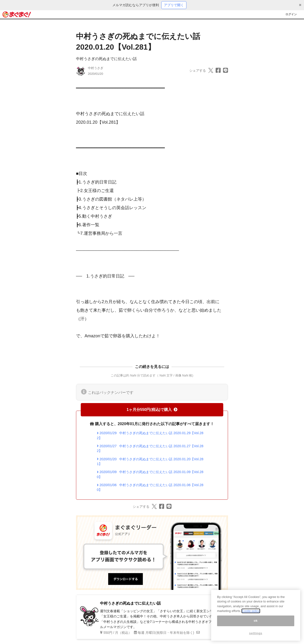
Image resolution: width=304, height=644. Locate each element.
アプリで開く (174, 5)
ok (256, 624)
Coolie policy (251, 615)
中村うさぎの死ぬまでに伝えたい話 (106, 59)
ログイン (291, 14)
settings (256, 637)
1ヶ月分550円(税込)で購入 (152, 410)
